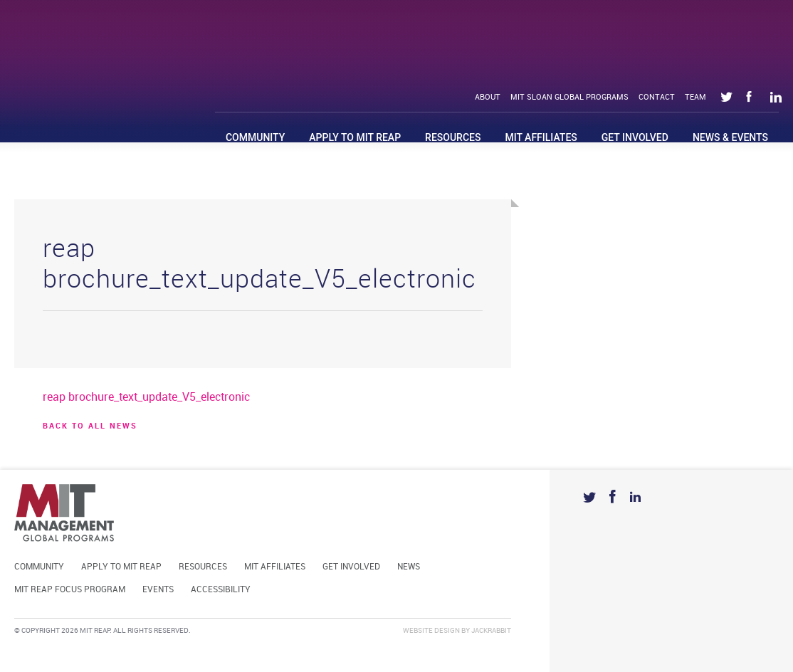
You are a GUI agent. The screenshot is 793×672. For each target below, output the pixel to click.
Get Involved (635, 137)
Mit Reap (115, 48)
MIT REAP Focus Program (70, 590)
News (409, 567)
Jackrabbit (491, 631)
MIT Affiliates (541, 137)
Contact (657, 98)
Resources (453, 137)
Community (255, 137)
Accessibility (221, 590)
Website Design (431, 631)
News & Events (730, 137)
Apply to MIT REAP (355, 137)
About (488, 98)
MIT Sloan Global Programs (569, 98)
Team (695, 98)
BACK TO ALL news (90, 426)
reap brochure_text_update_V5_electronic (146, 398)
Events (158, 590)
